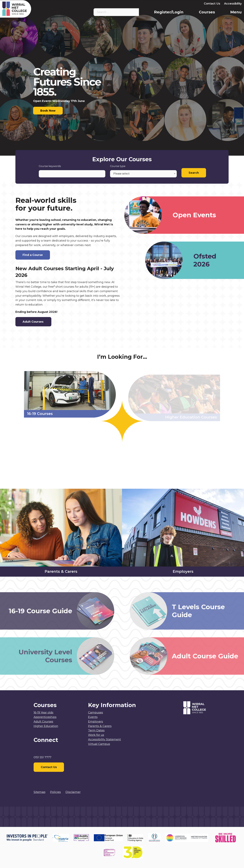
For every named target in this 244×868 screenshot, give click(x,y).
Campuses (96, 713)
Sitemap (40, 792)
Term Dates (96, 730)
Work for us (96, 735)
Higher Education (46, 726)
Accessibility (233, 4)
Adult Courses (33, 322)
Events (93, 717)
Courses (207, 12)
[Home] (32, 9)
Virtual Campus (130, 4)
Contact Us (212, 4)
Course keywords (50, 166)
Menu (236, 12)
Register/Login (169, 12)
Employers (192, 4)
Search (194, 173)
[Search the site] (134, 12)
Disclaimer (73, 792)
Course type (118, 166)
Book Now (48, 111)
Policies (55, 792)
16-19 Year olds (43, 713)
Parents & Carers (169, 4)
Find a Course (33, 255)
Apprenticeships (45, 717)
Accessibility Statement (104, 739)
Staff (149, 4)
